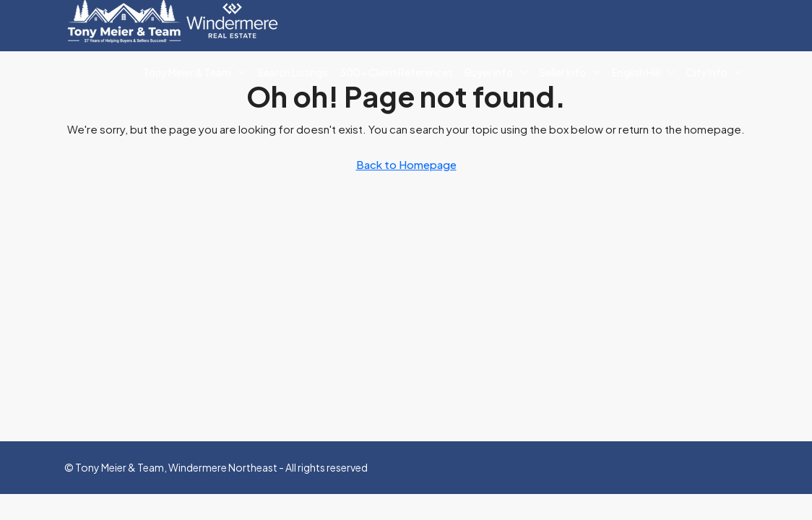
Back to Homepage (406, 164)
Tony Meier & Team (187, 72)
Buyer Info (489, 72)
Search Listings (293, 72)
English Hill (636, 72)
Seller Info (562, 72)
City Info (707, 72)
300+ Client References (396, 72)
